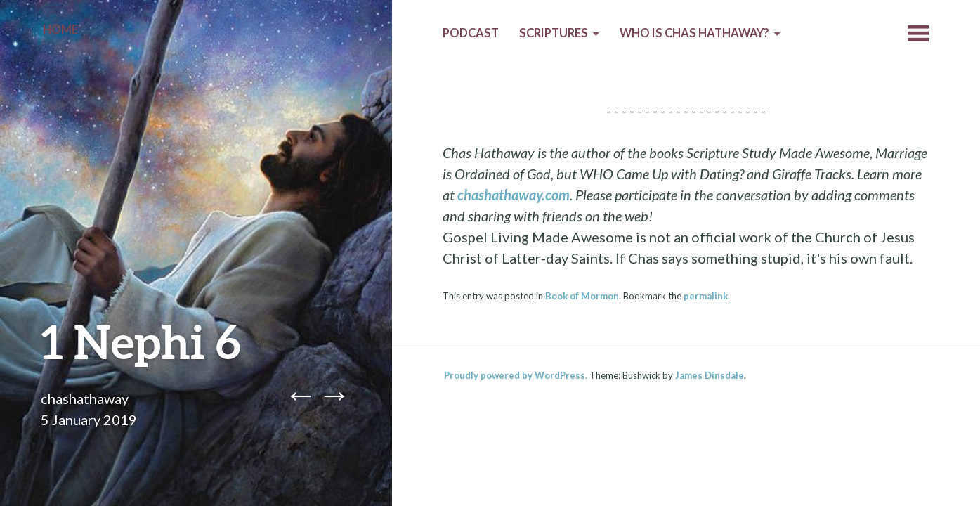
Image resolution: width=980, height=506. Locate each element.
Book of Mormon (582, 296)
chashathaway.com (514, 195)
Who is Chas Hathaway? (694, 33)
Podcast (471, 33)
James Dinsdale (710, 375)
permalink (706, 296)
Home (60, 30)
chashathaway (85, 398)
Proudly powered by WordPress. (516, 375)
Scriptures (554, 33)
